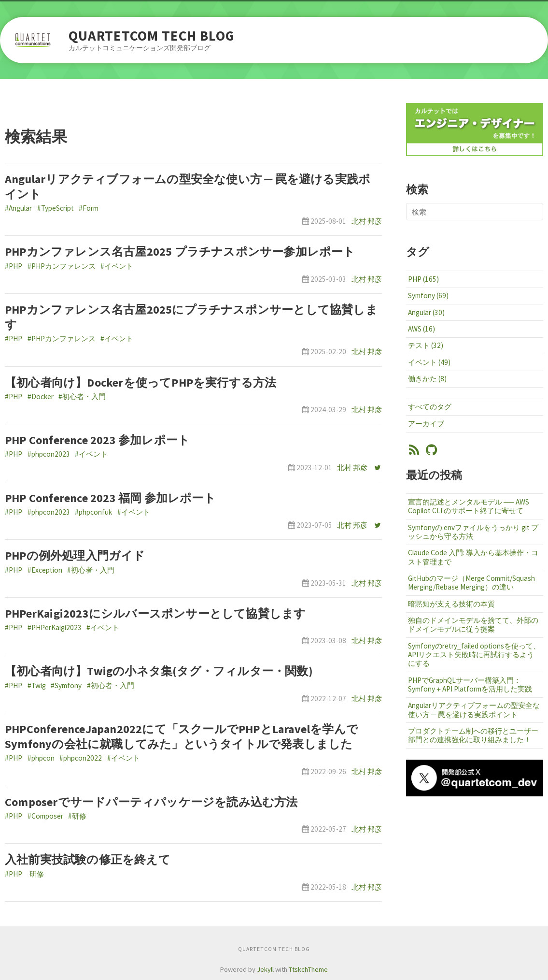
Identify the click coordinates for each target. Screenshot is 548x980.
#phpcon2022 (81, 758)
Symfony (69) (428, 295)
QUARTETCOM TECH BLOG (152, 36)
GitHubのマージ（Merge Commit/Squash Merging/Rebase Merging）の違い (471, 583)
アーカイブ (426, 424)
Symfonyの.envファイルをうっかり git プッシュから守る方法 (473, 532)
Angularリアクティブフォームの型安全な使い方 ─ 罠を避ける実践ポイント (474, 710)
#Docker (41, 396)
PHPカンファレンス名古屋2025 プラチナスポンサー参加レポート (180, 252)
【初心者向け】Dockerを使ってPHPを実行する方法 (141, 382)
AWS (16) (422, 329)
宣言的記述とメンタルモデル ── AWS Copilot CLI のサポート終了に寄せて (469, 506)
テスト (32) (426, 345)
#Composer (45, 816)
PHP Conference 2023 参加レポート (97, 440)
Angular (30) (426, 312)
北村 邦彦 (367, 221)
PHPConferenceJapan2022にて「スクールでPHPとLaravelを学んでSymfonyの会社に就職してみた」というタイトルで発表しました (182, 736)
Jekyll (265, 969)
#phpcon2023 (49, 454)
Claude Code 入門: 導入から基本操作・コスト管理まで (473, 557)
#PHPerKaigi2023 (55, 627)
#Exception (45, 570)
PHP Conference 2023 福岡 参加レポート (110, 498)
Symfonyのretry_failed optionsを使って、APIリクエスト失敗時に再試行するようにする (474, 655)
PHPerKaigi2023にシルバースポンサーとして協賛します (155, 613)
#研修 (77, 816)
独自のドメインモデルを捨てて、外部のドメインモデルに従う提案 (473, 625)
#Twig (37, 685)
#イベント (117, 266)
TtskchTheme (308, 969)
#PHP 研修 (24, 874)
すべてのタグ (430, 407)
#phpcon (41, 758)
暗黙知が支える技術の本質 (451, 604)
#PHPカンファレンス (62, 266)
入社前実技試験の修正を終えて (88, 859)
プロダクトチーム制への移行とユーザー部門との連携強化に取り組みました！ (473, 735)
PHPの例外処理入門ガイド (75, 555)
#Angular (18, 208)
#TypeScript (56, 208)
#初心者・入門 (82, 396)
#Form (89, 208)
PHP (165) (423, 279)
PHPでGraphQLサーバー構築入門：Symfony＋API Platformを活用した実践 (470, 685)
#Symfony (66, 685)
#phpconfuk (93, 512)
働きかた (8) (427, 379)
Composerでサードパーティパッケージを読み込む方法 (151, 802)
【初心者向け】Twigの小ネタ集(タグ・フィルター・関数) (159, 671)
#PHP (14, 266)
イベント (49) (429, 362)
